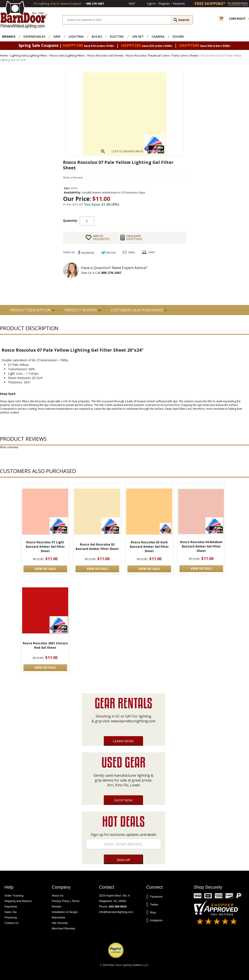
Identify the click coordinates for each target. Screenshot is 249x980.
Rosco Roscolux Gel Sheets (105, 55)
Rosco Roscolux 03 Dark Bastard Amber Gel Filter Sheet (149, 547)
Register (164, 4)
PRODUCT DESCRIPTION (30, 310)
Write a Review (73, 177)
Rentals (57, 906)
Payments (11, 906)
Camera (158, 36)
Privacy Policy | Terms (66, 901)
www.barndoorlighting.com (133, 721)
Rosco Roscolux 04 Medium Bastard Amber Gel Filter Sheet (201, 546)
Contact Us (11, 923)
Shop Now (123, 800)
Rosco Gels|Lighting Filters (67, 55)
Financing (11, 917)
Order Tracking (14, 896)
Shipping (134, 237)
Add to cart (129, 221)
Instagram (155, 920)
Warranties (59, 917)
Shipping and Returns (18, 901)
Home (4, 55)
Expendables (34, 36)
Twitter (152, 905)
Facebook (154, 897)
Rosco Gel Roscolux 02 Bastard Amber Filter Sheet (97, 547)
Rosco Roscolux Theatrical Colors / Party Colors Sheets (162, 55)
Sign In (151, 4)
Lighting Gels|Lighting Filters (29, 55)
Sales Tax (11, 912)
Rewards (179, 4)
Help (132, 4)
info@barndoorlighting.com (116, 912)
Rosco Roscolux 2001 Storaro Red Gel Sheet (45, 645)
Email (132, 252)
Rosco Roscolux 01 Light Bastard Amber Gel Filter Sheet (45, 547)
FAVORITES (101, 237)
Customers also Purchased (137, 310)
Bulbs (97, 36)
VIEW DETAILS (45, 569)
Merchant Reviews (64, 928)
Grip (57, 36)
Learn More (123, 741)
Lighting (76, 36)
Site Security (60, 923)
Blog (151, 913)
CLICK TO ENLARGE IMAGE (127, 151)
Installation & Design (65, 912)
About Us (58, 896)
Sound (178, 36)
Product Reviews (81, 310)
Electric (117, 36)
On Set (138, 36)
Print (152, 252)
